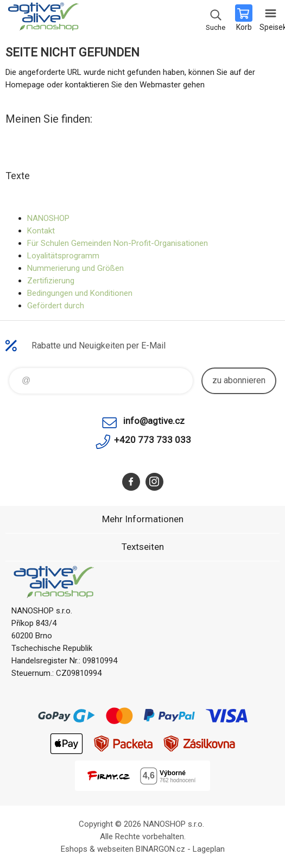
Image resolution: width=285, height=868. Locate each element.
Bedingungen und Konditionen (80, 293)
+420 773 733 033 (153, 440)
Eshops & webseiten (97, 849)
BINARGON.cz (160, 849)
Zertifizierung (51, 281)
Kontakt (41, 231)
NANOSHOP (48, 218)
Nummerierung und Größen (75, 268)
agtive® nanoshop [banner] (43, 19)
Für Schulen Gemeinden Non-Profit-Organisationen (118, 243)
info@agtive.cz (154, 421)
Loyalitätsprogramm (63, 256)
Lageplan (209, 849)
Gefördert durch (56, 306)
